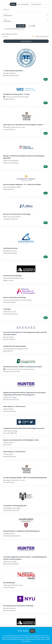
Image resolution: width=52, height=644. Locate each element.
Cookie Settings (23, 631)
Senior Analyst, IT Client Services (14, 406)
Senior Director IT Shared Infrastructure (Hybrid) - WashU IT (23, 125)
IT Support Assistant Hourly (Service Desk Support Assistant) (24, 428)
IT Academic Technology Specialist (15, 506)
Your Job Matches (23, 4)
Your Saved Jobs (36, 4)
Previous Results (26, 41)
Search (13, 4)
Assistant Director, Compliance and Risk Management (21, 531)
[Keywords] (26, 10)
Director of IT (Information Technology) (17, 214)
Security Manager (9, 583)
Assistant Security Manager (12, 276)
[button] (32, 26)
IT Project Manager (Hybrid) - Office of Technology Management (25, 478)
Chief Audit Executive (10, 248)
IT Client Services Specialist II (13, 71)
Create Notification (43, 37)
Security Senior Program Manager (15, 346)
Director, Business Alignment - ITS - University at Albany (22, 184)
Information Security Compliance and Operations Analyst (23, 367)
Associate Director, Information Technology (18, 606)
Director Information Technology (15, 297)
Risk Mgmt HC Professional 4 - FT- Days (16, 94)
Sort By (5, 37)
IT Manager (7, 309)
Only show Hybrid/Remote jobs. (15, 29)
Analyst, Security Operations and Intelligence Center (21, 440)
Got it (32, 631)
